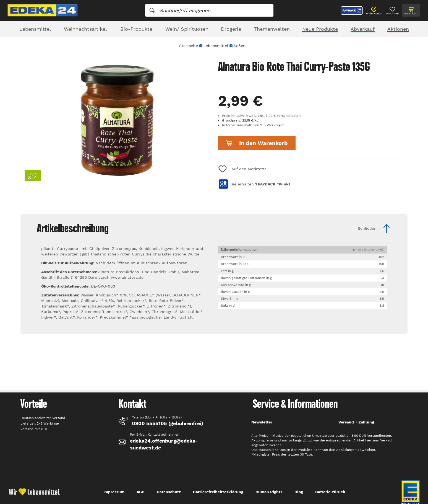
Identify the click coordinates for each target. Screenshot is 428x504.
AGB (141, 492)
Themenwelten (272, 29)
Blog (299, 492)
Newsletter (262, 422)
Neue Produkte (320, 29)
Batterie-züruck (330, 492)
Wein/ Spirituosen (187, 29)
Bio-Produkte (136, 29)
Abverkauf (363, 29)
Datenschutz (169, 492)
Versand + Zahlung (356, 422)
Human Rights (269, 492)
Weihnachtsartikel (85, 29)
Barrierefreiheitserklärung (218, 492)
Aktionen (398, 29)
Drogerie (231, 29)
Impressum (114, 492)
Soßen (240, 46)
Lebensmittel (35, 29)
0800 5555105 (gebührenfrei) (168, 423)
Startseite (189, 46)
